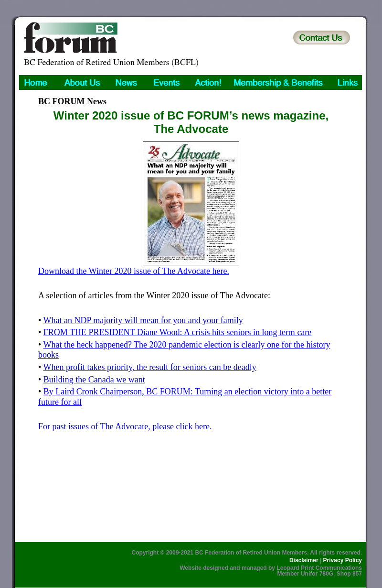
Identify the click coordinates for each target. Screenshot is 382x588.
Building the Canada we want (94, 380)
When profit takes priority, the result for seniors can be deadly (149, 367)
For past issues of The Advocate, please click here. (125, 426)
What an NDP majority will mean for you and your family (143, 320)
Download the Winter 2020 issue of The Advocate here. (134, 271)
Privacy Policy (343, 560)
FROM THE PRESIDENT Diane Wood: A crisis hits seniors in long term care (178, 332)
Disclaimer (304, 560)
